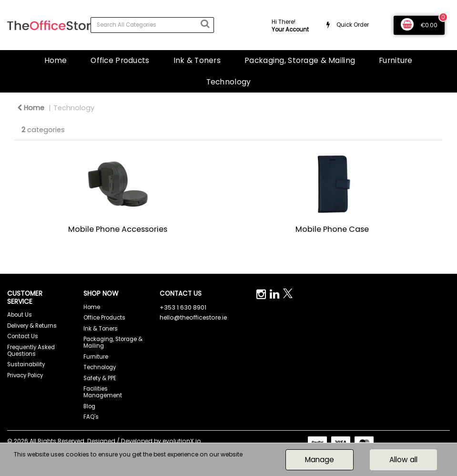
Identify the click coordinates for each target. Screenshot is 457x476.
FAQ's (91, 417)
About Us (20, 315)
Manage (320, 460)
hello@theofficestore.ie (193, 317)
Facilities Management (103, 392)
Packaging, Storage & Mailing (300, 60)
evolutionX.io (182, 441)
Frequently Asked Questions (31, 351)
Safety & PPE (100, 378)
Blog (89, 406)
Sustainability (26, 364)
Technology (229, 82)
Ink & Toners (197, 60)
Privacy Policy (25, 375)
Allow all (403, 460)
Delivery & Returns (32, 326)
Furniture (396, 60)
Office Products (120, 60)
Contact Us (23, 336)
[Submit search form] (205, 24)
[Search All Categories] (152, 25)
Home (56, 60)
